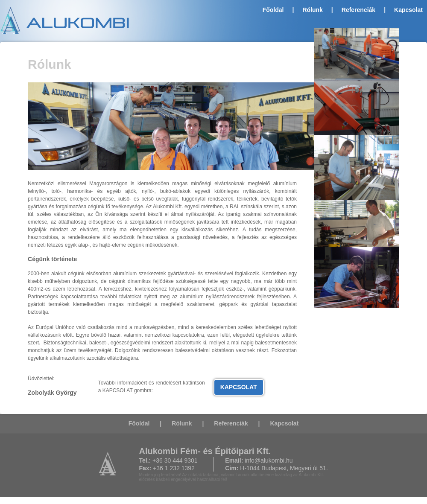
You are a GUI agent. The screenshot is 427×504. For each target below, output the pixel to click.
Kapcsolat (408, 10)
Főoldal (273, 10)
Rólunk (312, 10)
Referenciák (358, 10)
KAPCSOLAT (239, 387)
